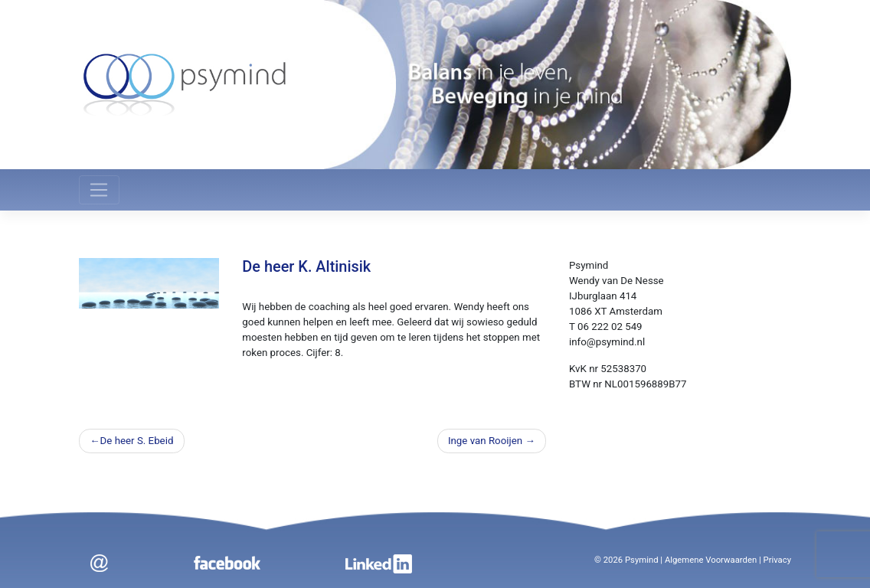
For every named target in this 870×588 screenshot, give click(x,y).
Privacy (778, 560)
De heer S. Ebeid (137, 441)
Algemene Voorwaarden (711, 560)
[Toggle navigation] (99, 190)
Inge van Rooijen (485, 441)
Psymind (642, 560)
